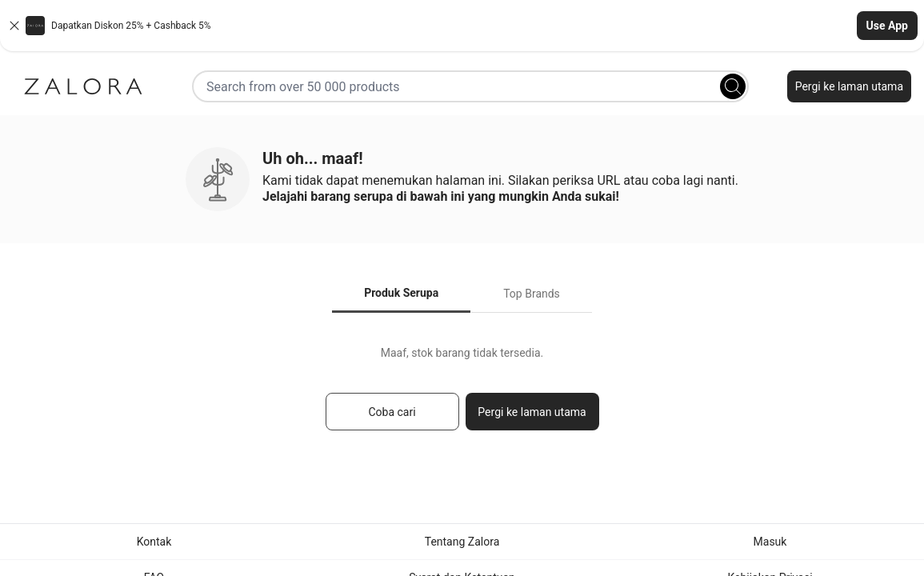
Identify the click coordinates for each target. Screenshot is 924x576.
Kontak (154, 542)
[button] (462, 26)
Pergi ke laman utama (849, 86)
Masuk (770, 542)
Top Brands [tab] (532, 294)
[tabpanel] (462, 396)
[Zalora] (83, 86)
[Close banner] (14, 26)
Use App (887, 26)
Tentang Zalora (462, 542)
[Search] (733, 86)
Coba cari (392, 412)
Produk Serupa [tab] (401, 293)
